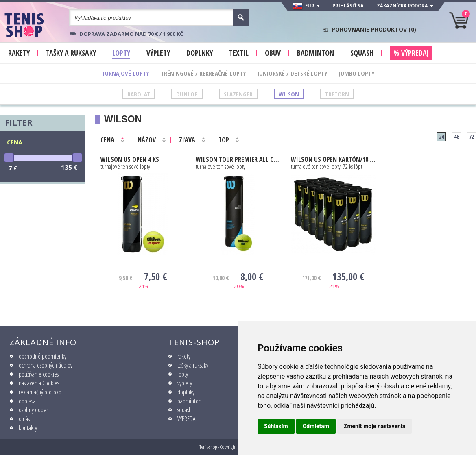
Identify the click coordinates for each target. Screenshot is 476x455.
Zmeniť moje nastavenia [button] (374, 426)
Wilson (289, 94)
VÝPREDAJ (187, 419)
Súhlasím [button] (276, 426)
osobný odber (33, 410)
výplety (185, 383)
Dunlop (187, 94)
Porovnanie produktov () (374, 30)
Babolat (139, 94)
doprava (27, 401)
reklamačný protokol (41, 392)
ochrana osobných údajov (46, 365)
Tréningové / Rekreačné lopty (203, 73)
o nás (24, 419)
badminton (189, 401)
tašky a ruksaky (193, 365)
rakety (184, 356)
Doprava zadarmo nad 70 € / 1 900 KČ (131, 34)
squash (185, 410)
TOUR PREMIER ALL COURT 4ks (238, 159)
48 (456, 136)
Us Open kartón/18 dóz (333, 159)
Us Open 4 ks (130, 159)
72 (472, 136)
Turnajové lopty (126, 73)
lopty (183, 374)
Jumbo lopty (357, 73)
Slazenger (238, 94)
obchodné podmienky (43, 356)
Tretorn (337, 94)
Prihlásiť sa (348, 5)
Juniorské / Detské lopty (293, 73)
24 (441, 136)
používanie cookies (39, 374)
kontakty (28, 428)
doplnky (186, 392)
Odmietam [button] (316, 426)
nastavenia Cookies (39, 383)
